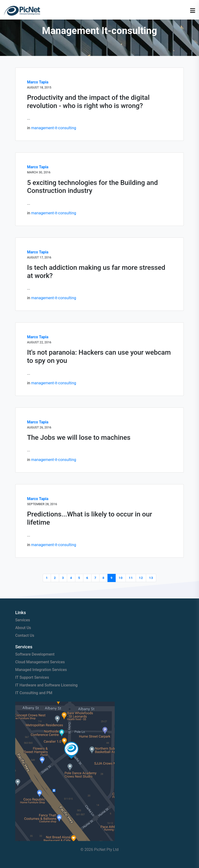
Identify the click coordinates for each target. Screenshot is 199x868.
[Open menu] (193, 11)
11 (131, 578)
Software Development (35, 654)
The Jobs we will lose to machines (79, 437)
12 (141, 578)
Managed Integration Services (41, 670)
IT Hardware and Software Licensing (46, 685)
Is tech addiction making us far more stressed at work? (96, 272)
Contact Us (25, 635)
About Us (23, 628)
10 (121, 578)
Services (23, 620)
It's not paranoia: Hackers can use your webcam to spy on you (99, 356)
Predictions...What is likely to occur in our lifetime (90, 518)
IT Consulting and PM (34, 693)
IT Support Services (32, 677)
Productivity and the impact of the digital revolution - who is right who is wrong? (88, 102)
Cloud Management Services (40, 662)
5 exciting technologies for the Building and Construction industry (92, 187)
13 (151, 578)
